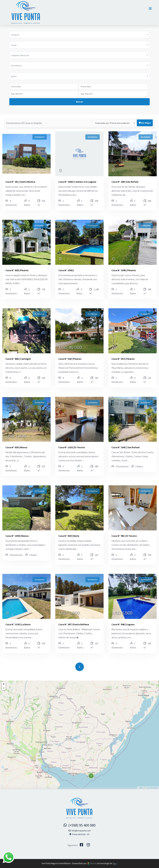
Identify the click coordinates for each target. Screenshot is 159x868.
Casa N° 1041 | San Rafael (126, 447)
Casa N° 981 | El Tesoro (124, 536)
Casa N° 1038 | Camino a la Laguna (77, 182)
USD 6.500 (122, 613)
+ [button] (4, 684)
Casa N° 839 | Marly (69, 536)
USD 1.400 (16, 436)
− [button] (4, 688)
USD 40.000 (71, 348)
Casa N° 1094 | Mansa (17, 536)
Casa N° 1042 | (66, 270)
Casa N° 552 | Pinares (123, 359)
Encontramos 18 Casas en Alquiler (24, 116)
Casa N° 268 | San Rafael (125, 182)
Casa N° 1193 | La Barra (18, 624)
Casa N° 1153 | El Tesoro (72, 447)
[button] (79, 35)
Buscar (80, 102)
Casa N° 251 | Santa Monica (20, 182)
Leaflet (140, 788)
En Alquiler (40, 137)
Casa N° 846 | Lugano (123, 624)
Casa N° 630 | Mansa (16, 447)
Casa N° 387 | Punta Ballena (74, 624)
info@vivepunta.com (80, 831)
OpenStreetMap (152, 788)
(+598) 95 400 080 (79, 825)
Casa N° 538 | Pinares (70, 359)
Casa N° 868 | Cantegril (18, 359)
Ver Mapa (145, 116)
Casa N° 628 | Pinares (17, 270)
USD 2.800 (69, 613)
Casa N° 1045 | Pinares (124, 270)
